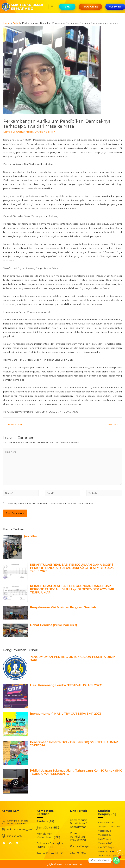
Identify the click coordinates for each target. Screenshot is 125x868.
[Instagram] (18, 843)
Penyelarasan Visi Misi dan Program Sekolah (63, 607)
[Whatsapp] (117, 860)
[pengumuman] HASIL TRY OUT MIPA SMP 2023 (66, 714)
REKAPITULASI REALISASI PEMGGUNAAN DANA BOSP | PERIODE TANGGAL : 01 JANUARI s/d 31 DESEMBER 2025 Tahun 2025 (72, 568)
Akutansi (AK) (45, 821)
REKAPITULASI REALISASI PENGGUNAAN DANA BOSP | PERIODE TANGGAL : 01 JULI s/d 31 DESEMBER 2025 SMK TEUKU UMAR (72, 589)
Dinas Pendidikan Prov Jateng (78, 837)
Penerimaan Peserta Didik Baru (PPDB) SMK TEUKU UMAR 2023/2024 (74, 744)
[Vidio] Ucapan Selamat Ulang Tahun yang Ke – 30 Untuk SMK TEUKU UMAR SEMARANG (76, 772)
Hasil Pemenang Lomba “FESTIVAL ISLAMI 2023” (66, 685)
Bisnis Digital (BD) (48, 828)
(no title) (30, 536)
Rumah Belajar (80, 846)
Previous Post (13, 424)
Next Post (114, 424)
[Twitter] (12, 843)
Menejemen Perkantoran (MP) (48, 835)
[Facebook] (5, 843)
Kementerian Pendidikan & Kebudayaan (79, 824)
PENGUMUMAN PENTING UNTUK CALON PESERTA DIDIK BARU (73, 659)
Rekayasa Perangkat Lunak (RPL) (50, 845)
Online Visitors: (107, 822)
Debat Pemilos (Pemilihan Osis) (53, 625)
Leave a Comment (13, 132)
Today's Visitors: (107, 827)
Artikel (29, 132)
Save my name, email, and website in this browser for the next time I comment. (51, 504)
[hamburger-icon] (52, 7)
